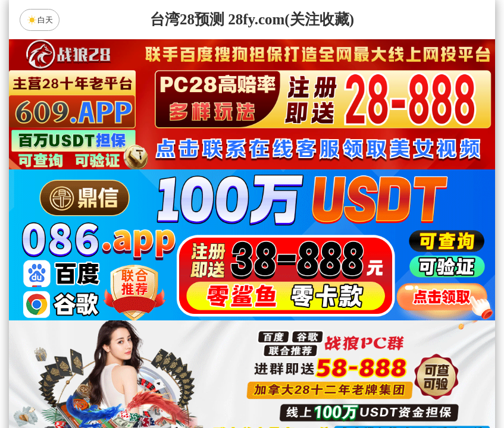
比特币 (365, 293)
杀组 (214, 388)
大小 (290, 388)
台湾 (290, 293)
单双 (365, 388)
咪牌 (335, 240)
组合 (139, 388)
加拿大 (139, 293)
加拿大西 (214, 293)
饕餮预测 (353, 325)
